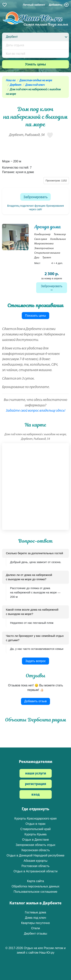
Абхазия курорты (35, 861)
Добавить (59, 5)
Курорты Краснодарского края (35, 818)
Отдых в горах (36, 824)
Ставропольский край (36, 829)
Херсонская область (35, 850)
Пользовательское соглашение (35, 892)
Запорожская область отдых (36, 845)
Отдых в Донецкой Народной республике (36, 855)
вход (35, 795)
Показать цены (35, 316)
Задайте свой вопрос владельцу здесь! (36, 411)
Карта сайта (35, 881)
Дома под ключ (35, 85)
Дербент (16, 85)
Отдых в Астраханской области (35, 871)
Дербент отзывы (36, 934)
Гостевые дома (35, 912)
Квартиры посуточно (36, 923)
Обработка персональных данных (35, 886)
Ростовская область (36, 866)
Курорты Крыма (35, 834)
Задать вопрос (35, 661)
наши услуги (36, 774)
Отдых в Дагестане (35, 840)
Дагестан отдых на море (36, 81)
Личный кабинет (34, 5)
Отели (35, 928)
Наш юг (11, 81)
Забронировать (36, 197)
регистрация (36, 784)
